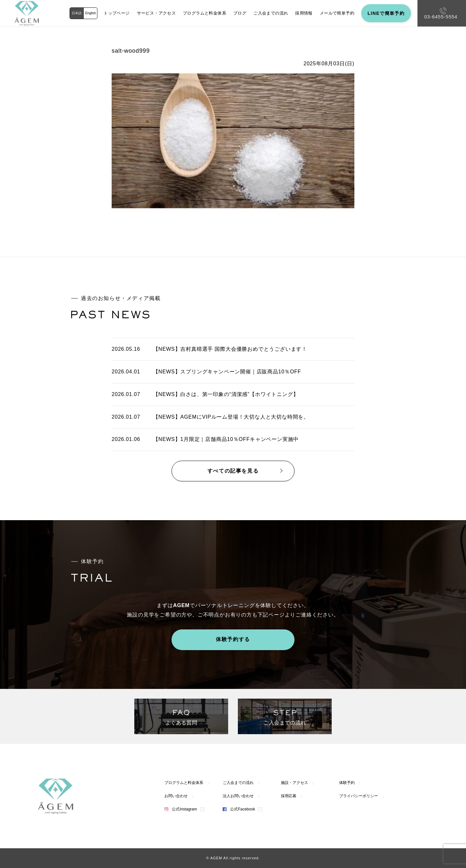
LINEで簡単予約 (386, 13)
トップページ (116, 13)
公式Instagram (181, 809)
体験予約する (233, 639)
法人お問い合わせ (238, 796)
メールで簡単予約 (337, 13)
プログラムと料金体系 (205, 13)
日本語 (77, 13)
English (90, 13)
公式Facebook (239, 809)
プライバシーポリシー (359, 796)
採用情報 (304, 13)
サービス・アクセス (156, 13)
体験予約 (347, 783)
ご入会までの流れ (271, 13)
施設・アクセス (294, 783)
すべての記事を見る (233, 471)
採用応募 (289, 796)
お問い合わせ (176, 796)
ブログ (240, 13)
